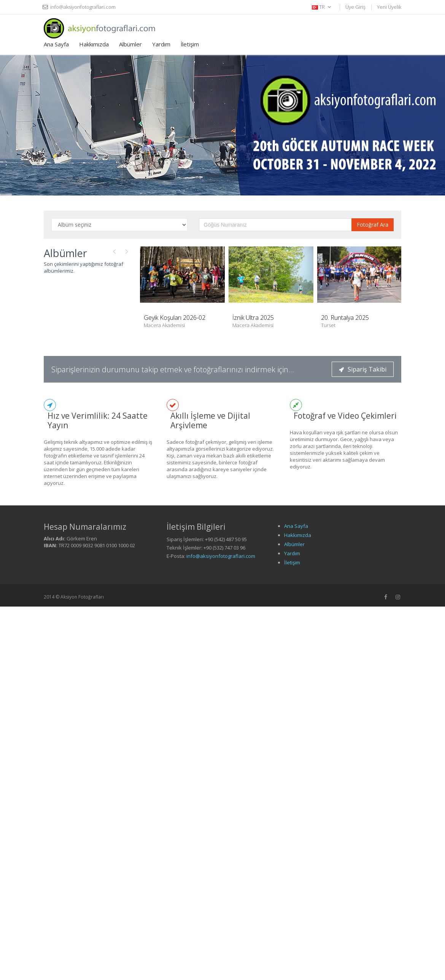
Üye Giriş (355, 7)
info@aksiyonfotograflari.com (221, 556)
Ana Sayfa (56, 44)
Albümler (130, 44)
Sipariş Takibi (363, 369)
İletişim (190, 44)
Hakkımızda (94, 44)
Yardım (161, 44)
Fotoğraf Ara (373, 225)
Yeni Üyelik (389, 7)
